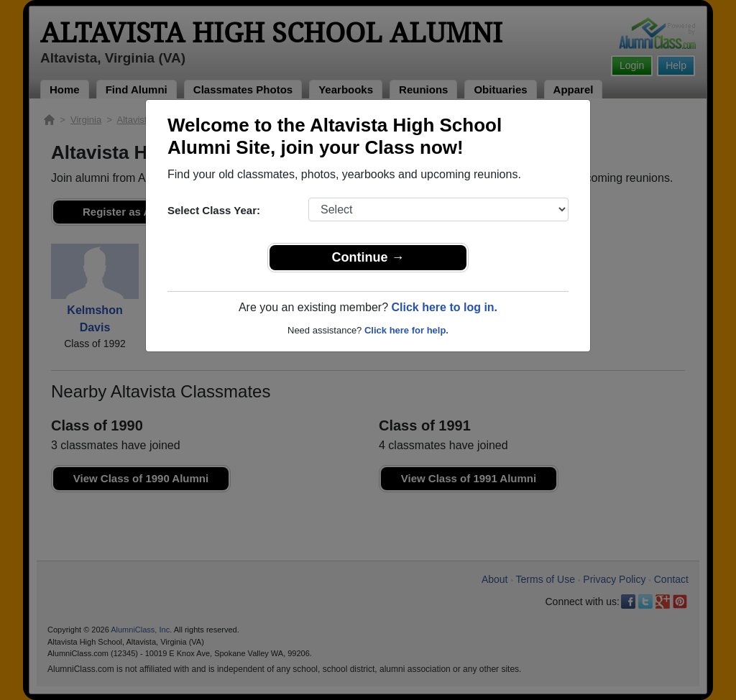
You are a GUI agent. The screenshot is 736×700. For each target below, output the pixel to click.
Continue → (368, 257)
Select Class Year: (214, 210)
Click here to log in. (444, 307)
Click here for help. (406, 330)
